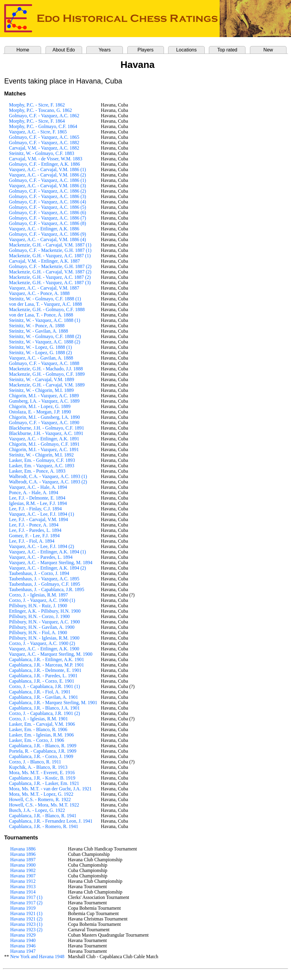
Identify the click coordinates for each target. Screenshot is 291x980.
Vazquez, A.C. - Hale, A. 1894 (38, 487)
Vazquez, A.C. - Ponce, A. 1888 (39, 293)
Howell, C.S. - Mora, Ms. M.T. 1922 (44, 805)
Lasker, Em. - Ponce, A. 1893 (37, 471)
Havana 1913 (23, 887)
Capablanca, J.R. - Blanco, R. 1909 (43, 746)
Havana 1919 (23, 908)
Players (145, 50)
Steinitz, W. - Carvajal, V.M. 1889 (42, 379)
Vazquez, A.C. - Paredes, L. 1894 (41, 557)
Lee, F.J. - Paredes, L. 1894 (35, 530)
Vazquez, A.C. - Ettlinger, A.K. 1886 (44, 229)
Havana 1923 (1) (26, 924)
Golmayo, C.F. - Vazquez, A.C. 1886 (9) (48, 234)
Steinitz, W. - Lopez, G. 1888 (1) (40, 347)
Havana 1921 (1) (26, 913)
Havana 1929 (23, 935)
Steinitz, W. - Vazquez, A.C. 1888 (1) (45, 320)
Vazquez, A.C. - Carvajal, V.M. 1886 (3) (48, 186)
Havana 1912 (23, 881)
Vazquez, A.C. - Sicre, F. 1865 (38, 132)
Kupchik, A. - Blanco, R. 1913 (38, 767)
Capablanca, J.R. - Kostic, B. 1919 (42, 778)
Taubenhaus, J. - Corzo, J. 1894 (39, 573)
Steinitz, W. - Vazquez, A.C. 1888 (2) (45, 342)
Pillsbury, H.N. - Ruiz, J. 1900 (38, 606)
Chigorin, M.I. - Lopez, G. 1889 (40, 406)
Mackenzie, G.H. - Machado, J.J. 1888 (46, 369)
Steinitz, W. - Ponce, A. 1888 (37, 326)
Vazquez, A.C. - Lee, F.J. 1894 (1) (42, 514)
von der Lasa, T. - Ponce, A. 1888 (41, 315)
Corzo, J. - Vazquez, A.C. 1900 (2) (42, 643)
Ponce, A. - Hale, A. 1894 (34, 493)
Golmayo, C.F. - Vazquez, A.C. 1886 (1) (48, 180)
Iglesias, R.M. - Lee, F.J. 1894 (38, 503)
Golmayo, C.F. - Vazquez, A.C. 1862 (44, 116)
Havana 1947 (23, 951)
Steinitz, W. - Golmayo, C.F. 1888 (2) (45, 336)
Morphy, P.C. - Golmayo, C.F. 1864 (43, 126)
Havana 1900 (23, 865)
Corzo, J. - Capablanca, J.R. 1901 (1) (45, 686)
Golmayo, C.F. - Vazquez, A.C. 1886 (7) (48, 218)
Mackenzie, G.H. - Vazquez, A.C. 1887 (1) (50, 256)
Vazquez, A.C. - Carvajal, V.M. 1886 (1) (48, 169)
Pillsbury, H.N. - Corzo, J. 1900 (39, 616)
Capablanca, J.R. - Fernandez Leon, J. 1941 (51, 821)
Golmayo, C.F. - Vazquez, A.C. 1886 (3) (48, 196)
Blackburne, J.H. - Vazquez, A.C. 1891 (46, 433)
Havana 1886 (23, 849)
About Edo (64, 50)
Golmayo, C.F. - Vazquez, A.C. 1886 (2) (48, 191)
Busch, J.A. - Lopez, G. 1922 (37, 810)
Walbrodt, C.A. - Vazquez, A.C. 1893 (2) (48, 482)
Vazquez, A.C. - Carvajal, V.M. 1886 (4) (48, 239)
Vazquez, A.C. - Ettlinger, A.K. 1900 (44, 649)
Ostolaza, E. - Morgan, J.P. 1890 (40, 412)
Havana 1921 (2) (26, 919)
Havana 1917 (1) (26, 897)
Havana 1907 (23, 876)
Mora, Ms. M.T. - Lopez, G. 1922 (41, 794)
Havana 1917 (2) (26, 903)
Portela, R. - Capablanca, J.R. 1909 (43, 751)
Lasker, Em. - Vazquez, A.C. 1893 (42, 466)
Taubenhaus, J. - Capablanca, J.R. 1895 (47, 589)
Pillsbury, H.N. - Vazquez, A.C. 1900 (44, 622)
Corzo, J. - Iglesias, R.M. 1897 (38, 595)
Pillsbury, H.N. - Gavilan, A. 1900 (42, 627)
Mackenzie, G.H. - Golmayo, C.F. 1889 (47, 374)
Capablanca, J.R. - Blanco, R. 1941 (43, 816)
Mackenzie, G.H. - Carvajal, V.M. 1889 (47, 385)
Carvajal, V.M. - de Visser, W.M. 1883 (46, 159)
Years (105, 50)
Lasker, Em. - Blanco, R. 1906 (38, 729)
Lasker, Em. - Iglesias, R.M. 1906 (41, 735)
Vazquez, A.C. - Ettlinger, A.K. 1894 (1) (48, 552)
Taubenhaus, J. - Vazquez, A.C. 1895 (44, 579)
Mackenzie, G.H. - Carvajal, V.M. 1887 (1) (50, 245)
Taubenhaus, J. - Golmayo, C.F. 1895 (45, 584)
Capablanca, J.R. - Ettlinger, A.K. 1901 (46, 659)
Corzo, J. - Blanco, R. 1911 (35, 762)
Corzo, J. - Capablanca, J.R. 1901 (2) (45, 713)
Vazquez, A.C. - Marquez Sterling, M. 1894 (51, 563)
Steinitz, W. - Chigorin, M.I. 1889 (41, 390)
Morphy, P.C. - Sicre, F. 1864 (37, 121)
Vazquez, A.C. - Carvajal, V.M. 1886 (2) (48, 175)
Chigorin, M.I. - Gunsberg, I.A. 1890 (45, 417)
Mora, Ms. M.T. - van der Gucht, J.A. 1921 (50, 789)
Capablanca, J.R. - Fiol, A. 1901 (40, 692)
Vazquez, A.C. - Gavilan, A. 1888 (41, 358)
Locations (187, 50)
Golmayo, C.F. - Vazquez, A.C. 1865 (44, 137)
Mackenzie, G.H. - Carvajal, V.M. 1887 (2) (50, 272)
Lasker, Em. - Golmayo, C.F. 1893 (42, 460)
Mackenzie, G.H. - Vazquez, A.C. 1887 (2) (50, 277)
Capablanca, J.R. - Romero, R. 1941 (44, 826)
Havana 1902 (23, 870)
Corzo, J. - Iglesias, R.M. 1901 (38, 719)
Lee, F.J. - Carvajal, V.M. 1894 (39, 519)
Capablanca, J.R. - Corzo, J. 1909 (41, 756)
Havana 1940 (23, 940)
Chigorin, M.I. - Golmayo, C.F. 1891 (44, 444)
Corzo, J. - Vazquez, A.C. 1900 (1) (42, 600)
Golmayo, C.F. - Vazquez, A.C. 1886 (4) (48, 202)
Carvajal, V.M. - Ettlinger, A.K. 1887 (45, 261)
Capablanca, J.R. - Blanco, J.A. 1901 (44, 708)
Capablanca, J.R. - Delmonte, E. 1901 (45, 670)
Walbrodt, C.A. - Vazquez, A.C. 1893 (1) (48, 476)
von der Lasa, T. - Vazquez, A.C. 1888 (46, 304)
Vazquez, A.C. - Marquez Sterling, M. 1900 (51, 654)
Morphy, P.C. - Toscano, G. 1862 (40, 110)
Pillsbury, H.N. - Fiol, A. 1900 (38, 633)
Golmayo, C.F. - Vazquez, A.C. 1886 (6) (48, 213)
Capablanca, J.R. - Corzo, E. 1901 (42, 681)
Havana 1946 (23, 946)
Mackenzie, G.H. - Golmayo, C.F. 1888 (47, 309)
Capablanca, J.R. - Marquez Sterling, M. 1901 (53, 703)
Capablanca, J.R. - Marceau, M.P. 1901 (46, 665)
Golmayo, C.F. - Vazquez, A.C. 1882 (44, 143)
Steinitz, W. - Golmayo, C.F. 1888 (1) (45, 299)
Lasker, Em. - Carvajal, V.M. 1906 (42, 724)
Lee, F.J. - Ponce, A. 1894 (34, 525)
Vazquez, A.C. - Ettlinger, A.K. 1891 (44, 439)
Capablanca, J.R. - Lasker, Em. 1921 (44, 783)
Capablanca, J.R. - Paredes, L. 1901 (43, 676)
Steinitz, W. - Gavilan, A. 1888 (39, 331)
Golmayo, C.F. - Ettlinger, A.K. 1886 (45, 164)
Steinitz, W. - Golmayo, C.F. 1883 (42, 153)
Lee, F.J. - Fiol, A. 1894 (32, 541)
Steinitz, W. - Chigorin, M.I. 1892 (41, 455)
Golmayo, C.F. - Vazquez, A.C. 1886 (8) (48, 223)
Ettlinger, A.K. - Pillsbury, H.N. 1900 (45, 611)
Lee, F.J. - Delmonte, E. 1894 (37, 498)
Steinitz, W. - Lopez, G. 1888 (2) (40, 353)
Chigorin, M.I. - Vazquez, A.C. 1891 (44, 449)
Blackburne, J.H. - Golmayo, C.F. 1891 (47, 428)
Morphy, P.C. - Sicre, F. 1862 (37, 105)
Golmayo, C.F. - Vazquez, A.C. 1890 (44, 423)
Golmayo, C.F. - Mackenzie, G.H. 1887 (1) (50, 250)
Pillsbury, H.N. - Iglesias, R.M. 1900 (44, 638)
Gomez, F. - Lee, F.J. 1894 (34, 536)
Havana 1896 (23, 854)
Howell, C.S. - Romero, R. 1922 (40, 799)
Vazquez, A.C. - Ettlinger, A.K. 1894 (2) (48, 568)
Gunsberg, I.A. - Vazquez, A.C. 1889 (44, 401)
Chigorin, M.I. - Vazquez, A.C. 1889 (44, 396)
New (268, 50)
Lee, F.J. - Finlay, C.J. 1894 (35, 509)
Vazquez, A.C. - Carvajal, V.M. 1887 (44, 288)
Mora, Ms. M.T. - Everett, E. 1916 (42, 773)
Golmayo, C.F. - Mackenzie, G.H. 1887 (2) (50, 266)
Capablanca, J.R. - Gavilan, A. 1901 (43, 697)
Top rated (227, 50)
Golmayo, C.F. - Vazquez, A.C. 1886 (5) (48, 207)
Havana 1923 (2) (26, 930)
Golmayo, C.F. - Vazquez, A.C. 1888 (44, 363)
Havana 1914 (23, 892)
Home (23, 50)
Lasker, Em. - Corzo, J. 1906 (37, 740)
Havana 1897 (23, 860)
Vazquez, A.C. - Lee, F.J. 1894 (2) (42, 546)
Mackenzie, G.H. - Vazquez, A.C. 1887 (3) (50, 283)
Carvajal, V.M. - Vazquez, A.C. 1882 (44, 148)
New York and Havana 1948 (37, 957)
